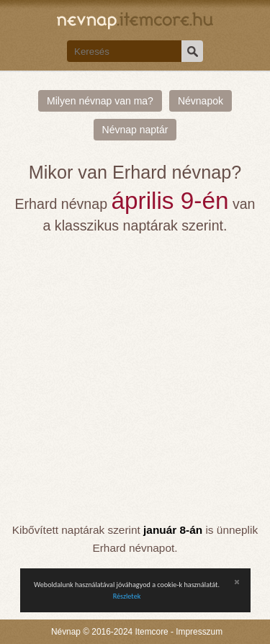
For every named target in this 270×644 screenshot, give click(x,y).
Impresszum (199, 632)
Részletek (127, 596)
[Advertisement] (135, 379)
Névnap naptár (135, 130)
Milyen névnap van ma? (100, 101)
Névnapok (201, 101)
